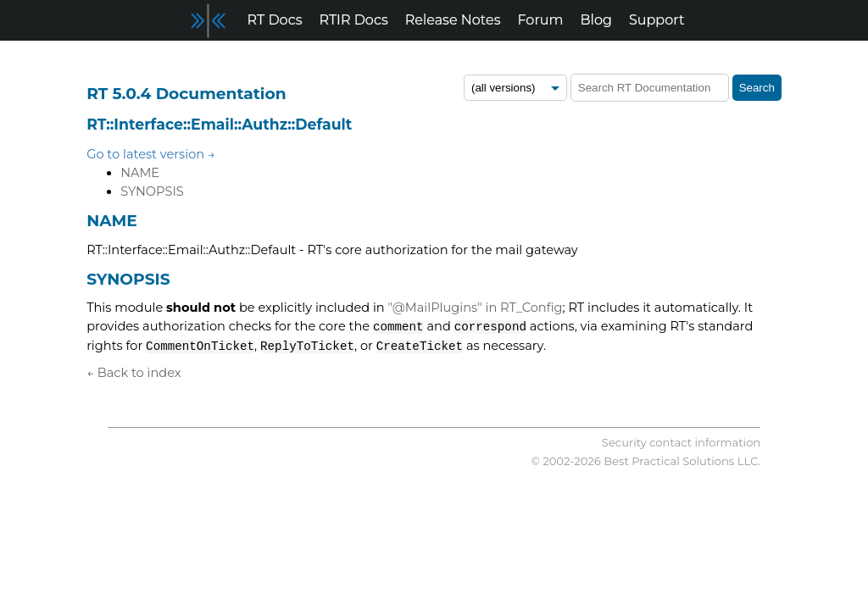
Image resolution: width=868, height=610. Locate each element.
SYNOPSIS (152, 191)
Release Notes (453, 20)
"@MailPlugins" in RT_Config (476, 308)
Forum (541, 20)
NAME (140, 173)
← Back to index (134, 373)
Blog (596, 20)
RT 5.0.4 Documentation (186, 94)
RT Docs (275, 20)
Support (657, 20)
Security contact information (681, 442)
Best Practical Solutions (669, 461)
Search (757, 88)
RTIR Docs (353, 20)
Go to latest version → (151, 154)
